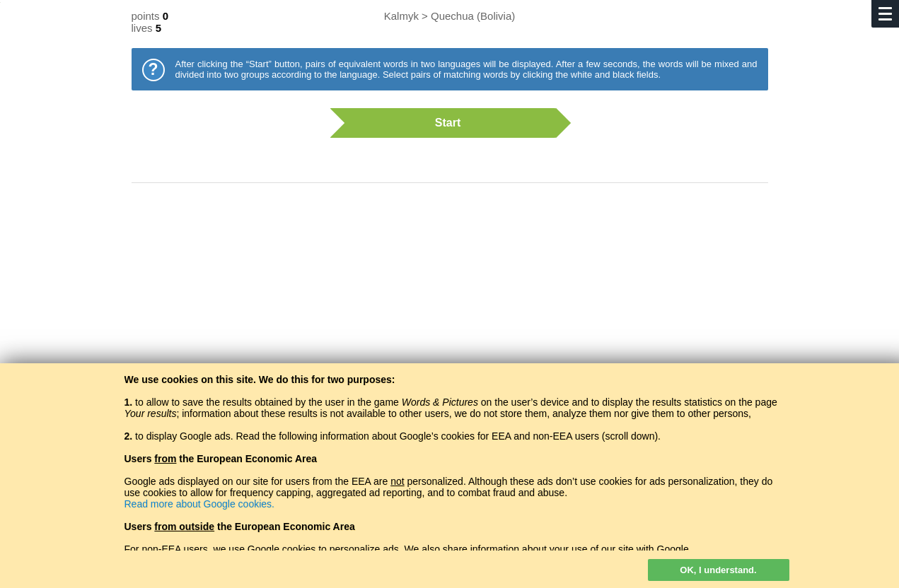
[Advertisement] (450, 307)
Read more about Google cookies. (199, 504)
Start (443, 123)
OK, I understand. (718, 570)
